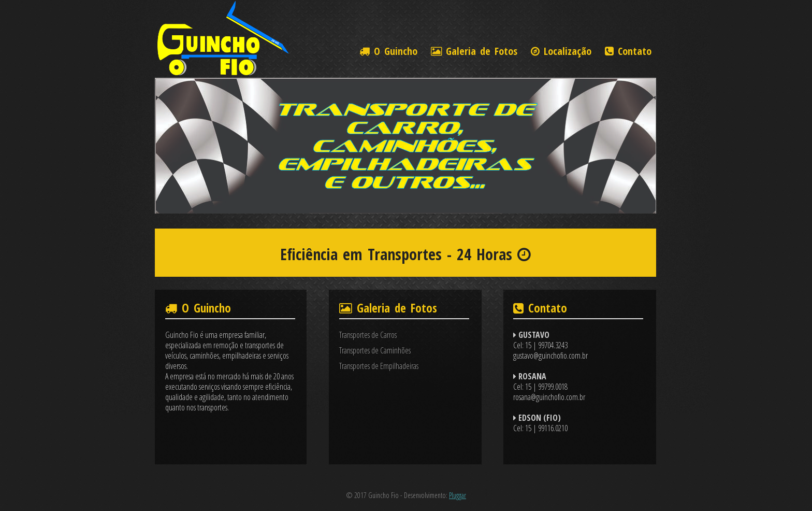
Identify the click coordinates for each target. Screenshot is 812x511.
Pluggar (458, 495)
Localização (561, 51)
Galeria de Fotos (474, 51)
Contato (628, 51)
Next (642, 148)
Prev (169, 148)
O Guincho (388, 51)
